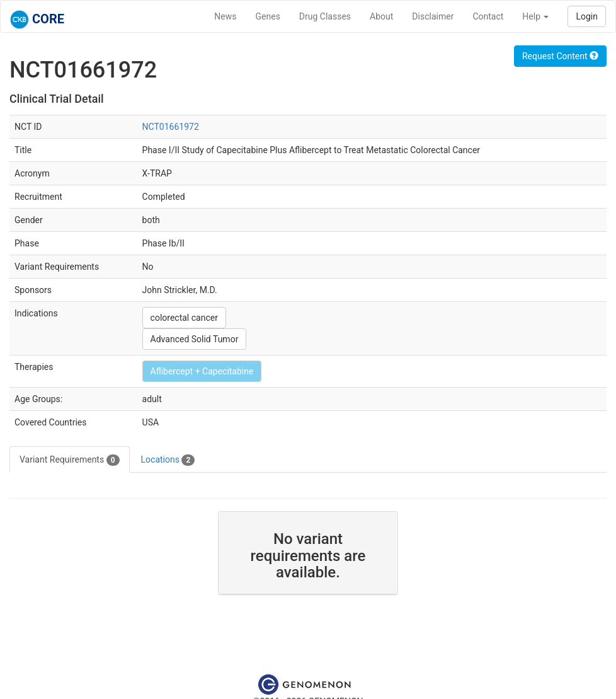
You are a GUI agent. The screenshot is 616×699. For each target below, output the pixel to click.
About (381, 16)
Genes (268, 16)
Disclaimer (433, 16)
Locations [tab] (168, 460)
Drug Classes (325, 16)
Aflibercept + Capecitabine (202, 371)
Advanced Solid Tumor (195, 339)
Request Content (560, 56)
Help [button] (535, 16)
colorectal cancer (184, 318)
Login (587, 16)
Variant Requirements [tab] (70, 460)
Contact (488, 16)
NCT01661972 (171, 127)
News (225, 16)
